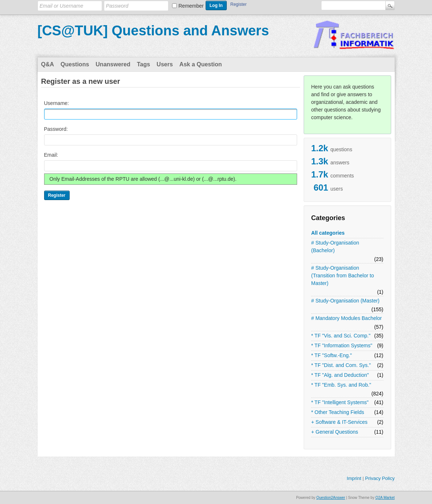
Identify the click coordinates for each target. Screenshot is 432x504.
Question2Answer (331, 498)
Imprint (354, 478)
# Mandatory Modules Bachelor (347, 318)
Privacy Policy (380, 478)
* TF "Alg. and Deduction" (340, 375)
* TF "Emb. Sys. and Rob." (341, 385)
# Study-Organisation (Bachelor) (335, 247)
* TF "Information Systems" (342, 345)
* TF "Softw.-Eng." (332, 355)
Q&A (48, 64)
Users (165, 64)
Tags (143, 64)
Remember (191, 6)
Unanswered (113, 64)
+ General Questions (335, 432)
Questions (75, 64)
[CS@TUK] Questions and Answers (153, 31)
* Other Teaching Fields (338, 412)
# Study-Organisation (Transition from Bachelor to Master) (343, 276)
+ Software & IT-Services (339, 422)
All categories (328, 233)
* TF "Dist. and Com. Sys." (341, 365)
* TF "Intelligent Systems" (340, 402)
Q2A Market (385, 498)
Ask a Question (201, 64)
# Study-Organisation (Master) (346, 301)
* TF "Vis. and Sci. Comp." (341, 336)
